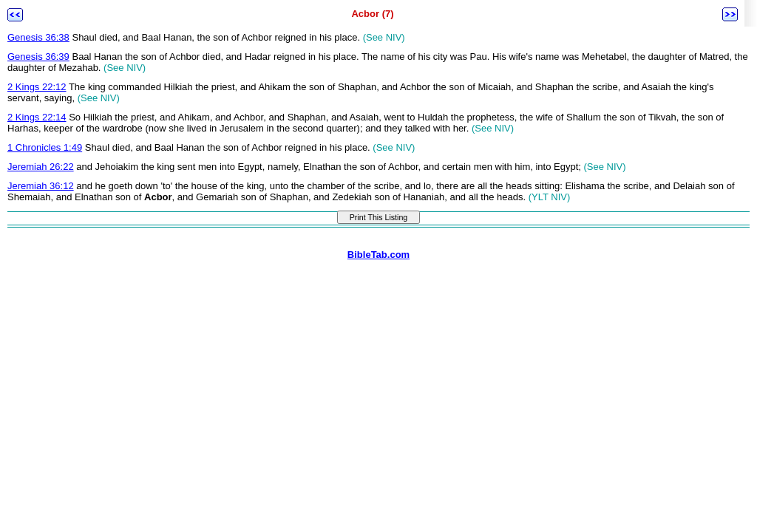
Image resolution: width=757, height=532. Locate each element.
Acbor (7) (372, 14)
